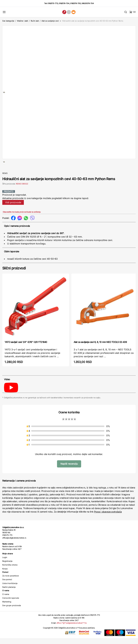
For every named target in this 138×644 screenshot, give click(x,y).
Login (5, 566)
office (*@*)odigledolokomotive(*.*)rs (72, 632)
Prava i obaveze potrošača (108, 521)
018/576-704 (64, 3)
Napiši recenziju (69, 473)
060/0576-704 (88, 3)
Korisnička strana (10, 574)
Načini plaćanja (9, 596)
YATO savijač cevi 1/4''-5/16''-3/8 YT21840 (26, 351)
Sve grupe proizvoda (12, 615)
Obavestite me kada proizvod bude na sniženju (22, 221)
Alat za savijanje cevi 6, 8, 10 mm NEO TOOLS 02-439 (100, 351)
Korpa (5, 578)
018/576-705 (75, 3)
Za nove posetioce (11, 585)
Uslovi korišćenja (10, 592)
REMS (5, 182)
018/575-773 (53, 3)
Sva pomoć (7, 589)
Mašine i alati (22, 21)
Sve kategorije (8, 21)
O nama (6, 603)
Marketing (7, 611)
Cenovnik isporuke (11, 607)
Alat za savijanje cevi (50, 21)
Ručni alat (35, 21)
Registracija (7, 570)
